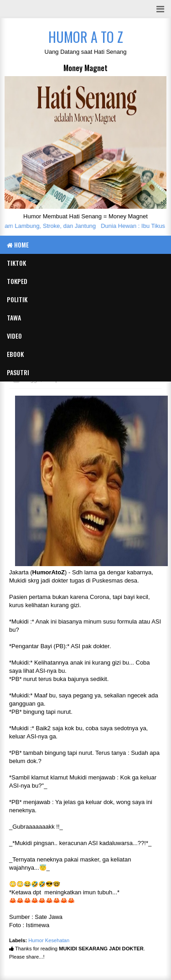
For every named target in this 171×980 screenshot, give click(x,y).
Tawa (14, 317)
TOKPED (17, 281)
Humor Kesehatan (49, 940)
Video (14, 336)
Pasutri (18, 372)
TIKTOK (16, 263)
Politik (17, 299)
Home (18, 245)
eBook (15, 354)
